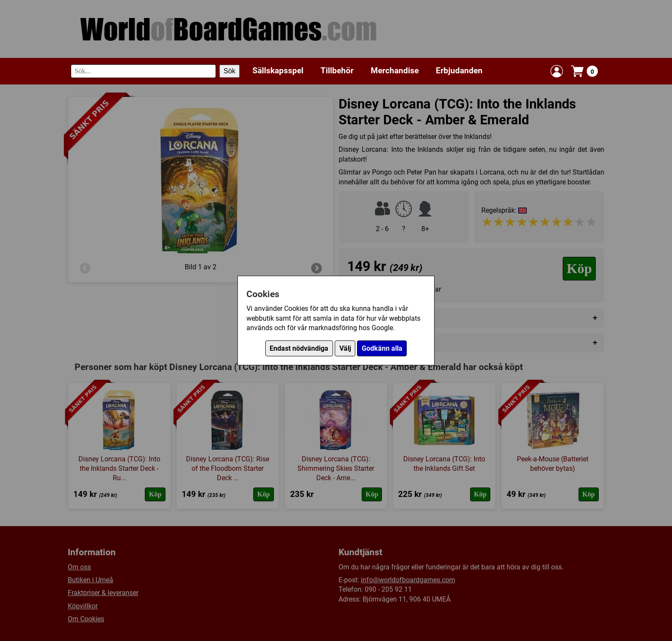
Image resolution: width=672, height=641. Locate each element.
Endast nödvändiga (299, 348)
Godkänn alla (382, 348)
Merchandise (395, 71)
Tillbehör (337, 71)
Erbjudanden (459, 71)
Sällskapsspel (278, 71)
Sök (230, 71)
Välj (345, 348)
